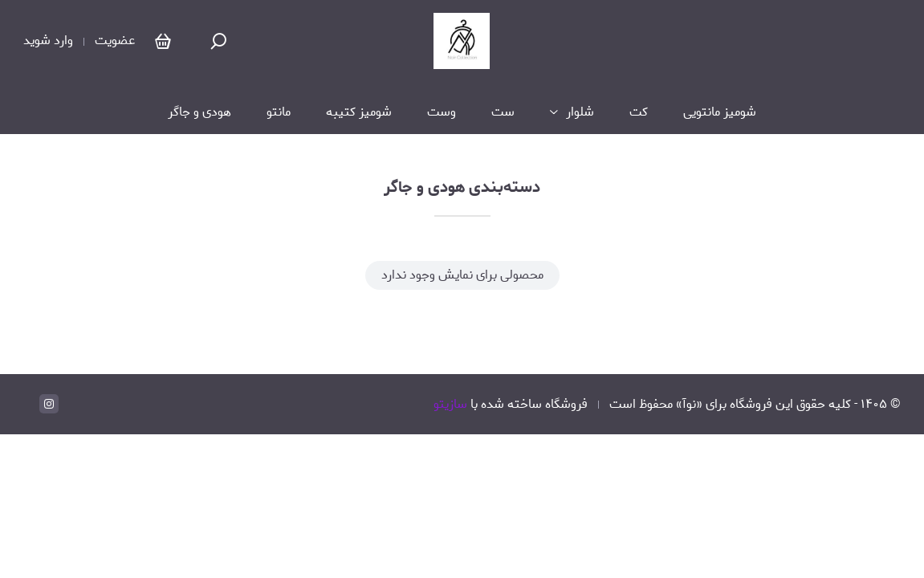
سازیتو (450, 404)
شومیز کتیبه (359, 112)
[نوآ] (462, 41)
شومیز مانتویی (720, 112)
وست (442, 112)
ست (503, 112)
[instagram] (49, 404)
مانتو (279, 112)
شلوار (580, 112)
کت (639, 112)
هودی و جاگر (199, 112)
